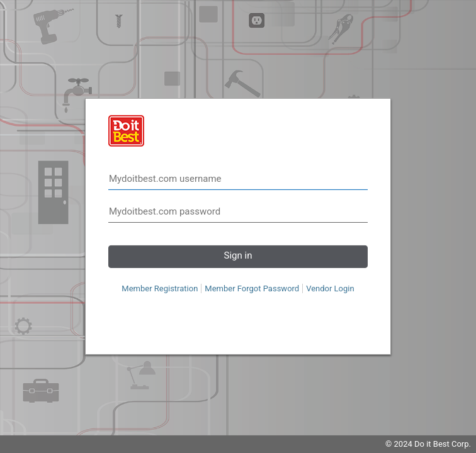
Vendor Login (330, 288)
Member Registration (160, 288)
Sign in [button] (238, 255)
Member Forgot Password (252, 288)
